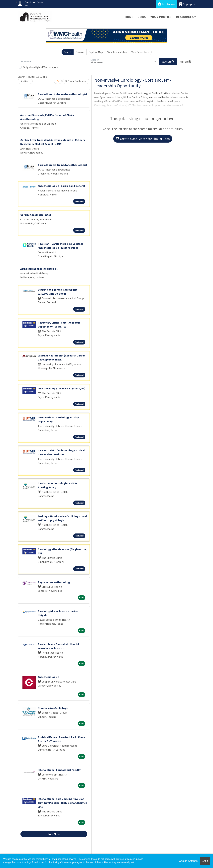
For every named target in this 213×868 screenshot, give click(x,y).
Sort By (24, 81)
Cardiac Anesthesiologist (36, 215)
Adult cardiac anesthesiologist (39, 269)
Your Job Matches (117, 52)
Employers (187, 4)
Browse (80, 52)
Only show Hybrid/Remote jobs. (41, 67)
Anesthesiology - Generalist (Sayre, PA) (62, 388)
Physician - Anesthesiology (54, 582)
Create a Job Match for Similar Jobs (143, 139)
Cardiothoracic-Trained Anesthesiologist (62, 94)
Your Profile (161, 17)
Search (68, 52)
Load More (54, 834)
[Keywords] (54, 62)
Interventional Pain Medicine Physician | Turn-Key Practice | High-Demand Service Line (62, 803)
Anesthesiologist (48, 677)
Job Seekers (167, 4)
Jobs (142, 17)
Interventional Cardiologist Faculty (59, 770)
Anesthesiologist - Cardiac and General (61, 186)
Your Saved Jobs (140, 52)
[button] (186, 62)
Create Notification (76, 81)
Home (129, 17)
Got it (205, 861)
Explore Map (96, 52)
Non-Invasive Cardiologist (54, 708)
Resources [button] (185, 17)
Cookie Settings (188, 861)
